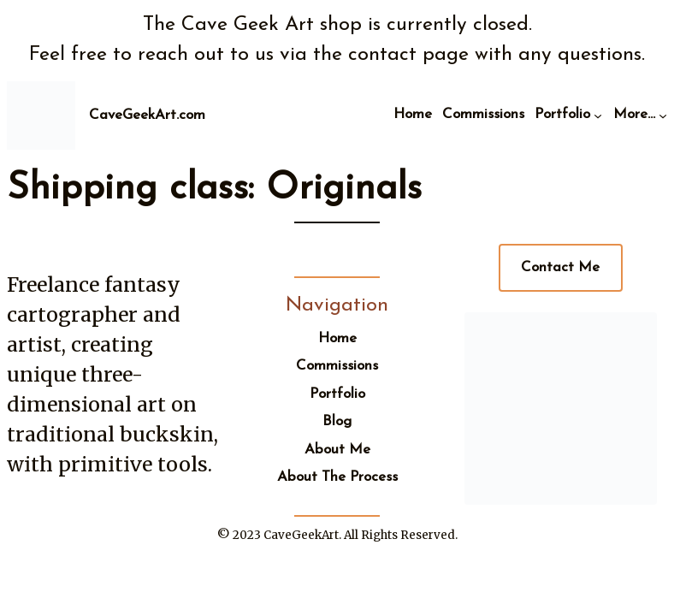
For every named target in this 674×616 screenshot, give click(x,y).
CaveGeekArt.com (147, 115)
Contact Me (560, 267)
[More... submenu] (663, 115)
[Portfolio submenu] (598, 115)
